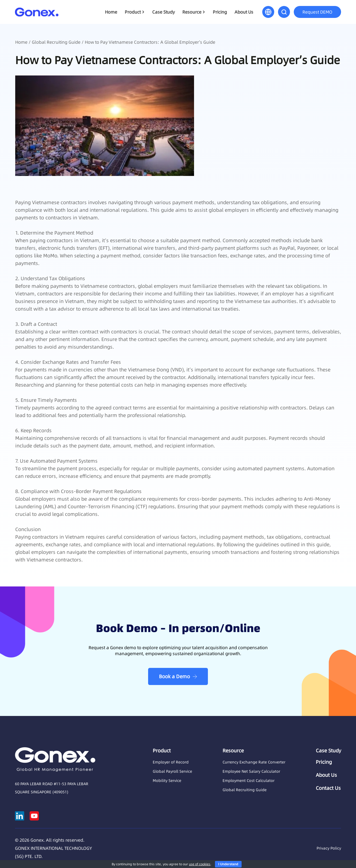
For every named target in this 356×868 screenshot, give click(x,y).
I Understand (228, 864)
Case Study (163, 12)
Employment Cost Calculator (249, 781)
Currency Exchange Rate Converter (254, 762)
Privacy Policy (329, 848)
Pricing (220, 12)
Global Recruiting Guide (56, 42)
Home (111, 12)
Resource (192, 12)
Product (133, 12)
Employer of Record (171, 762)
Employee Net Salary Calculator (251, 771)
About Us (244, 12)
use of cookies (200, 864)
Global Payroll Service (172, 771)
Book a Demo (174, 676)
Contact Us (328, 788)
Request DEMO (317, 12)
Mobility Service (167, 781)
